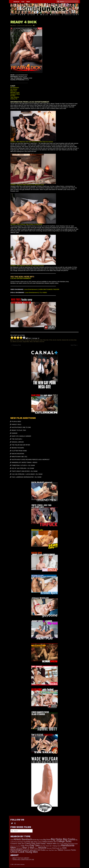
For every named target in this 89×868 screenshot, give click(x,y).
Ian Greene (71, 340)
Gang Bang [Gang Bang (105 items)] (18, 846)
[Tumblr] (15, 823)
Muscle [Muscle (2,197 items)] (42, 848)
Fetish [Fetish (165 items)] (76, 844)
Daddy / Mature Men (44, 340)
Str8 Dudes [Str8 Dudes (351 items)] (41, 850)
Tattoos (31, 342)
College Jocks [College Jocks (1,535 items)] (64, 841)
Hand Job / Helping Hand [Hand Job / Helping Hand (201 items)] (53, 846)
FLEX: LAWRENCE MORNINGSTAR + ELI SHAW (27, 477)
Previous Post (17, 345)
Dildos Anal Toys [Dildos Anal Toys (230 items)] (69, 844)
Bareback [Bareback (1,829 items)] (27, 839)
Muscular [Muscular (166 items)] (49, 848)
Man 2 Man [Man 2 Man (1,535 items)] (28, 848)
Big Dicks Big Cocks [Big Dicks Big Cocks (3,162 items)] (63, 839)
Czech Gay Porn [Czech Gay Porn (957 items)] (32, 843)
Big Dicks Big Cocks (35, 340)
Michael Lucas (16, 342)
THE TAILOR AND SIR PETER (21, 445)
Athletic (18, 340)
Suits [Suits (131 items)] (47, 850)
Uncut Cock (42, 342)
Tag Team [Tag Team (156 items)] (51, 850)
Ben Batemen (27, 340)
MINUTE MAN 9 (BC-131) (19, 457)
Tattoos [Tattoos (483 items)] (60, 850)
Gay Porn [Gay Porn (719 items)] (25, 846)
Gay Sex (55, 340)
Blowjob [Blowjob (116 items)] (16, 842)
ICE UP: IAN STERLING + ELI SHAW (23, 468)
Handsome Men (65, 340)
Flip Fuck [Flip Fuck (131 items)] (13, 846)
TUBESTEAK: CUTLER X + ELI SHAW (23, 465)
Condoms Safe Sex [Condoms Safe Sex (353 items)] (17, 844)
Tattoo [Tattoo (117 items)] (56, 850)
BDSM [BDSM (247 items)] (34, 840)
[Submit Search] (58, 2)
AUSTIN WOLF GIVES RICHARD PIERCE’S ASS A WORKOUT (31, 460)
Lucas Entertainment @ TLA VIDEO (36, 293)
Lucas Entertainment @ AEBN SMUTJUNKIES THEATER (42, 289)
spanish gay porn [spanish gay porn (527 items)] (30, 850)
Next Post (74, 345)
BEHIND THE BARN (18, 448)
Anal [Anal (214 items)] (12, 840)
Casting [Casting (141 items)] (39, 842)
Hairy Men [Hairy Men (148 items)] (43, 846)
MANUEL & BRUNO (18, 442)
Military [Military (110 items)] (36, 848)
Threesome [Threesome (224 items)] (67, 850)
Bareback (22, 340)
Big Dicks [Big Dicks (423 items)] (47, 840)
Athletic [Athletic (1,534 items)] (17, 839)
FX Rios (51, 340)
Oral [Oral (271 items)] (53, 848)
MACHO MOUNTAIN (18, 454)
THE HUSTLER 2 (17, 439)
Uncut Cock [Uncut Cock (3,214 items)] (17, 852)
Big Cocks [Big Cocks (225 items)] (40, 840)
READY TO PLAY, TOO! (19, 430)
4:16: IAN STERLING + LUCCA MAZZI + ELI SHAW (27, 474)
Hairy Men (59, 340)
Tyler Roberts (36, 342)
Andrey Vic (14, 340)
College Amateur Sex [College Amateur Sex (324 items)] (49, 842)
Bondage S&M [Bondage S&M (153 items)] (22, 842)
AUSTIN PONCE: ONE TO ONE (21, 427)
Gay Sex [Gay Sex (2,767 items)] (35, 845)
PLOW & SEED (16, 422)
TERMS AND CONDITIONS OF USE (23, 860)
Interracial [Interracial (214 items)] (19, 848)
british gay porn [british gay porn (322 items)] (32, 842)
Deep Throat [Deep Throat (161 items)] (60, 844)
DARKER (15, 433)
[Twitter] (12, 823)
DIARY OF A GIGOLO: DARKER (21, 436)
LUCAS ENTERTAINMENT (21, 278)
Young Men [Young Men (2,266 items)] (31, 852)
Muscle (21, 342)
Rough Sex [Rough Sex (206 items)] (59, 848)
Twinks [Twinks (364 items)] (73, 850)
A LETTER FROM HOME (19, 451)
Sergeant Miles (26, 342)
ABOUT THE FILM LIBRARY (21, 858)
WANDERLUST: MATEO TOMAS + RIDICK (25, 462)
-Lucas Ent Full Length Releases (24, 26)
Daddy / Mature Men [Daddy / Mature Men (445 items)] (48, 844)
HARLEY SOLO (17, 424)
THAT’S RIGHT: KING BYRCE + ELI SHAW (25, 471)
